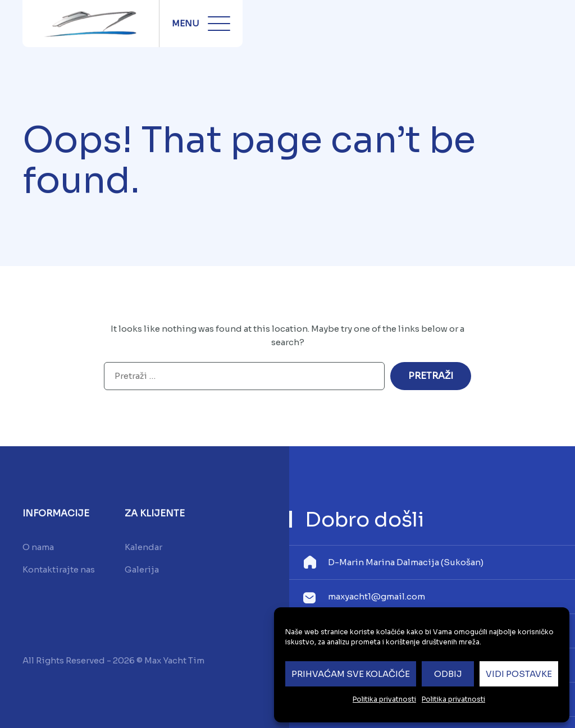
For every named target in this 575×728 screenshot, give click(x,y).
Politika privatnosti (384, 699)
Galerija (142, 569)
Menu (201, 24)
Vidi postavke (519, 674)
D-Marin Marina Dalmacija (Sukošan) (406, 562)
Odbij (448, 674)
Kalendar (143, 547)
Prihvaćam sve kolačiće (351, 674)
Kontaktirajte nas (59, 569)
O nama (38, 547)
